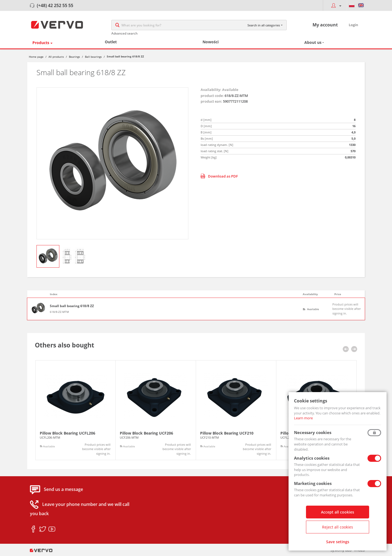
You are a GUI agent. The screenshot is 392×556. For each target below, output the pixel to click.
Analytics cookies (312, 458)
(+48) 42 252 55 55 (55, 5)
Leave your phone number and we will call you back (80, 509)
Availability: (211, 90)
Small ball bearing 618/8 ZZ (72, 306)
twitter (43, 529)
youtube (52, 529)
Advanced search (124, 33)
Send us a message (63, 490)
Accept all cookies (338, 512)
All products (56, 57)
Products (41, 43)
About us (313, 42)
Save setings (338, 542)
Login (353, 25)
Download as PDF (219, 176)
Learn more (303, 418)
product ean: (211, 101)
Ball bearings (93, 57)
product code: (212, 96)
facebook (33, 529)
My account (325, 25)
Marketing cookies (313, 483)
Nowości (211, 42)
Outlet (111, 42)
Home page (36, 57)
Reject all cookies (338, 527)
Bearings (74, 57)
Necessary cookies (313, 432)
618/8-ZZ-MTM (59, 312)
